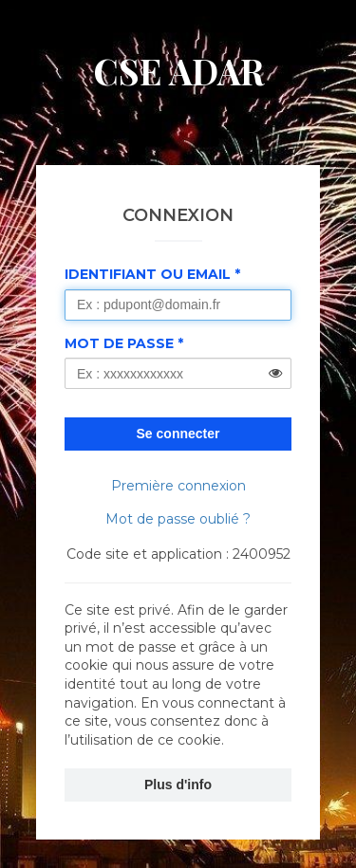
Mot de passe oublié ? (178, 519)
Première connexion (178, 486)
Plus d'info (178, 785)
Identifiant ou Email (148, 274)
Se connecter (178, 434)
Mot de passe (119, 343)
